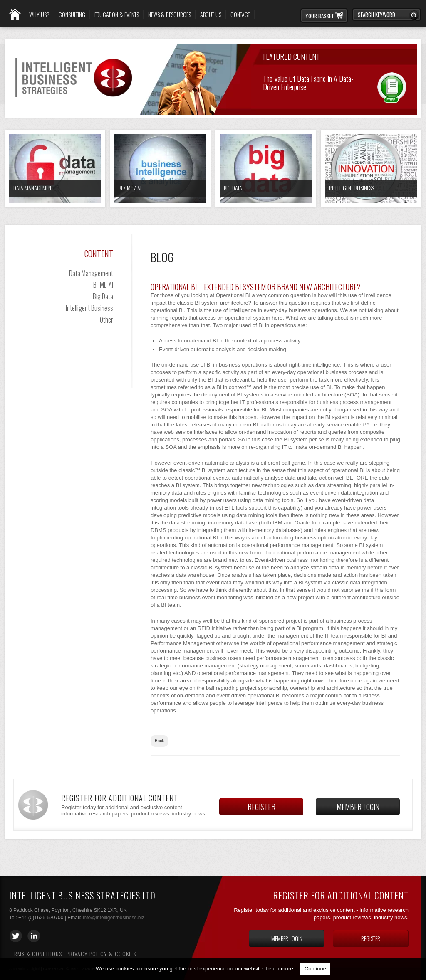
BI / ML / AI (130, 188)
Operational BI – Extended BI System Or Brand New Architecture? (255, 287)
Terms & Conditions (36, 954)
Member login (358, 807)
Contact (240, 15)
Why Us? (39, 15)
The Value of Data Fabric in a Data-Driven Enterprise (308, 82)
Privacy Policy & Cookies (101, 954)
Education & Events (117, 15)
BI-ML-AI (103, 285)
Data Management (33, 188)
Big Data (233, 188)
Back (159, 741)
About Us (211, 15)
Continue (315, 969)
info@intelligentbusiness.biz (114, 918)
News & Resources (170, 15)
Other (106, 320)
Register (261, 807)
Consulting (72, 15)
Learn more (279, 969)
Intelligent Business (352, 188)
